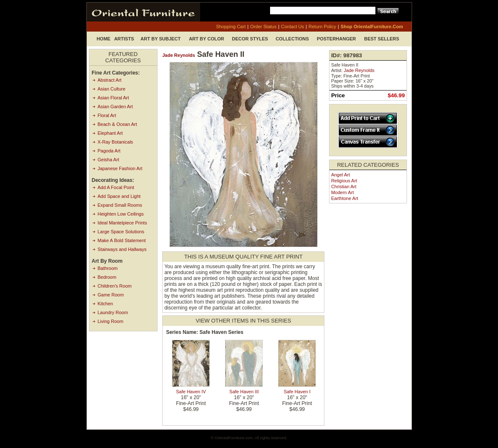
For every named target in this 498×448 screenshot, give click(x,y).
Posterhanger (336, 39)
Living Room (111, 321)
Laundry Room (113, 312)
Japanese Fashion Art (120, 168)
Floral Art (107, 115)
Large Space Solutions (121, 232)
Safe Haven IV (191, 392)
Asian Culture (112, 89)
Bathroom (108, 268)
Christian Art (344, 187)
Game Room (111, 295)
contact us (292, 27)
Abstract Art (110, 80)
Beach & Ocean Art (118, 124)
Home (103, 39)
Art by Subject (161, 39)
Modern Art (343, 192)
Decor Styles (250, 39)
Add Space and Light (119, 196)
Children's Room (115, 286)
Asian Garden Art (115, 107)
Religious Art (344, 181)
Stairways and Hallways (122, 249)
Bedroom (107, 277)
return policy (322, 27)
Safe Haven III (244, 392)
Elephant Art (110, 133)
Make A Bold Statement (122, 240)
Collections (292, 39)
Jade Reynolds (179, 55)
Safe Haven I (297, 392)
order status (263, 27)
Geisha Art (108, 160)
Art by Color (206, 39)
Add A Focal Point (116, 187)
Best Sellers (382, 39)
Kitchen (106, 304)
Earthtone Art (345, 198)
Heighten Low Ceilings (121, 214)
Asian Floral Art (114, 98)
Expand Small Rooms (120, 205)
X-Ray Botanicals (115, 142)
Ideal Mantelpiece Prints (122, 223)
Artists (124, 39)
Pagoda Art (109, 151)
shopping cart (231, 27)
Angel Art (341, 175)
